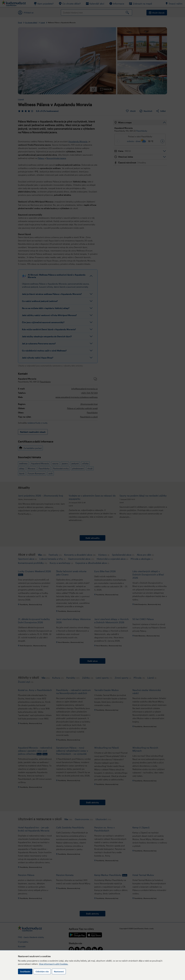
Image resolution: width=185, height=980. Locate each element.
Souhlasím (25, 971)
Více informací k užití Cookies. (54, 964)
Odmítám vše (42, 971)
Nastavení (59, 971)
